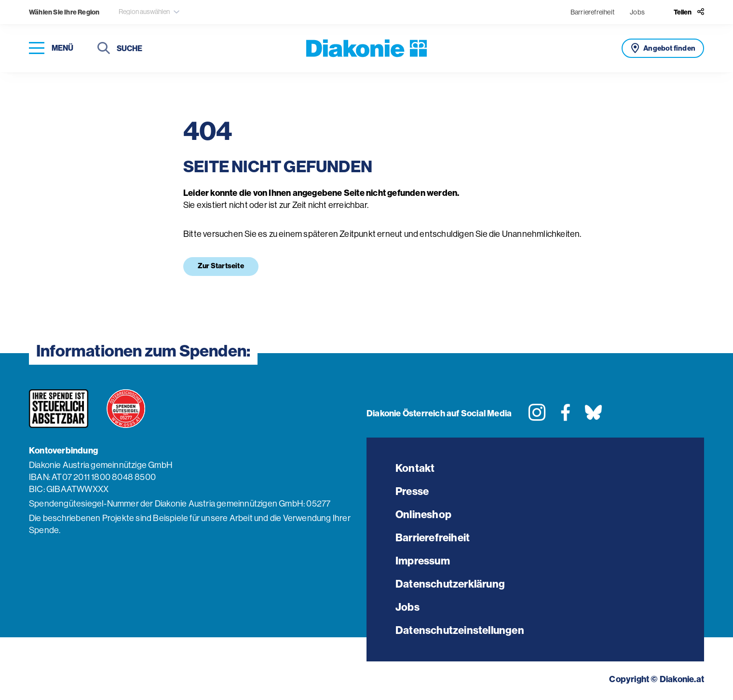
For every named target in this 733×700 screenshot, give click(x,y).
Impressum (423, 561)
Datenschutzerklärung (450, 584)
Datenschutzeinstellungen (460, 630)
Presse (412, 491)
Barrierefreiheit (592, 12)
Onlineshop (423, 515)
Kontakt (415, 468)
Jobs (637, 12)
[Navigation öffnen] (51, 48)
